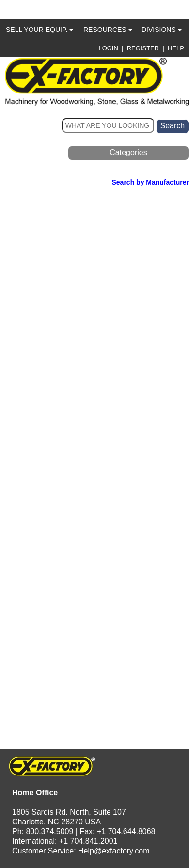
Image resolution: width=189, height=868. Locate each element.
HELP (176, 48)
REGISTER (143, 48)
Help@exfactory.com (114, 851)
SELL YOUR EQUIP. (39, 30)
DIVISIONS (162, 30)
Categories (128, 152)
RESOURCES (108, 30)
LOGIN (108, 48)
